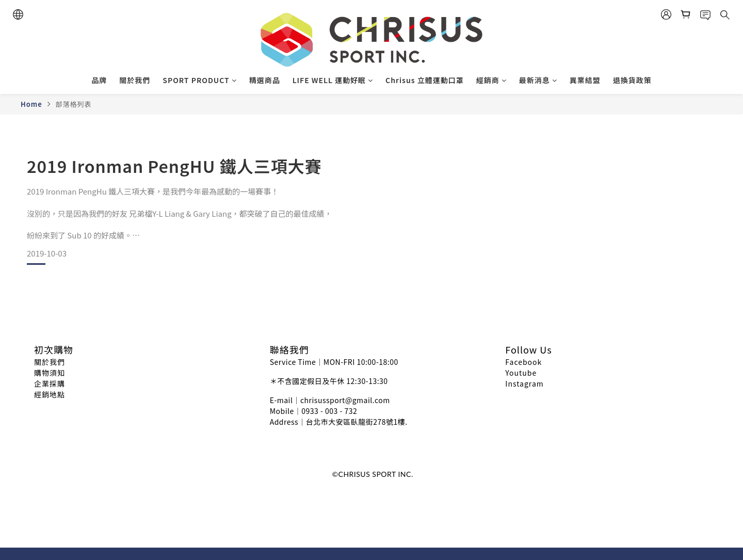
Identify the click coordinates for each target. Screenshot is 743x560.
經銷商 (491, 80)
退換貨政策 (632, 80)
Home (31, 104)
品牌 (99, 80)
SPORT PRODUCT (199, 80)
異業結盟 (585, 80)
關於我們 (135, 80)
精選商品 (265, 80)
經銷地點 (50, 394)
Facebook (523, 362)
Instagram (524, 383)
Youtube (521, 373)
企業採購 (50, 383)
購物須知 (50, 373)
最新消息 (538, 80)
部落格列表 (73, 104)
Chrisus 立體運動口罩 (425, 80)
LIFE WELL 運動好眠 (333, 80)
